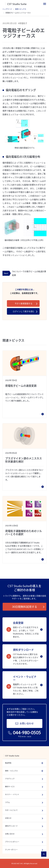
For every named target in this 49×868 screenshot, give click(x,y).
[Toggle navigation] (45, 4)
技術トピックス (21, 9)
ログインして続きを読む (24, 311)
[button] (25, 763)
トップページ (7, 9)
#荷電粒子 (23, 23)
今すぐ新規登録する (24, 303)
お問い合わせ (24, 723)
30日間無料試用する (25, 607)
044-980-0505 (24, 733)
